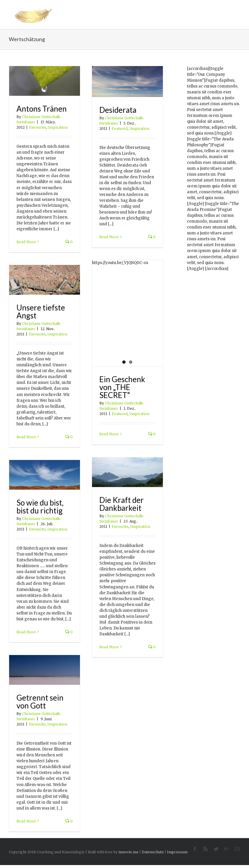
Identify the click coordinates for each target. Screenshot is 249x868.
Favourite (37, 127)
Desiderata (118, 110)
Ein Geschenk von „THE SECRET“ (122, 387)
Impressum (177, 852)
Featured (120, 129)
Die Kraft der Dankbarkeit (122, 504)
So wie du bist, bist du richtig (40, 507)
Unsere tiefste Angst (41, 312)
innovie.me (128, 852)
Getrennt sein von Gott (40, 702)
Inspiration (58, 127)
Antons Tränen (42, 109)
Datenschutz (153, 852)
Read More (26, 242)
